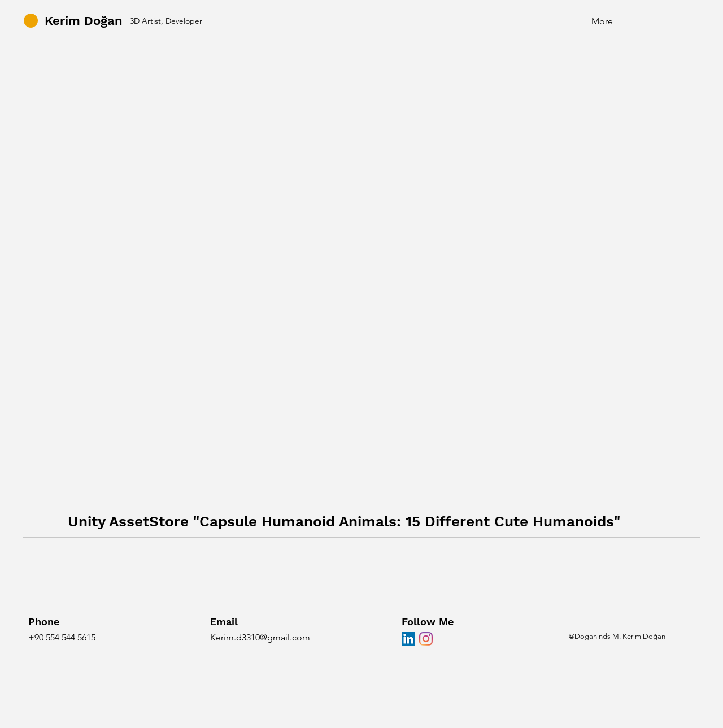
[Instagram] (426, 639)
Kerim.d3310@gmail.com (260, 637)
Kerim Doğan (84, 21)
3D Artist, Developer (166, 21)
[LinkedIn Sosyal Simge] (408, 639)
